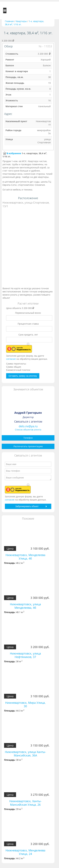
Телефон (28, 438)
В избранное (14, 153)
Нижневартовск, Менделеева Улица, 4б (25, 557)
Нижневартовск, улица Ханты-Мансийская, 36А (25, 754)
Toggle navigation (5, 10)
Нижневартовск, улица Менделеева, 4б (25, 606)
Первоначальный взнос (28, 313)
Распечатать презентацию (28, 446)
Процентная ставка (28, 324)
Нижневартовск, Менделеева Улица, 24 (25, 852)
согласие (11, 359)
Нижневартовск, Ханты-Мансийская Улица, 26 (25, 803)
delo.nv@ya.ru (28, 426)
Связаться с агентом (28, 421)
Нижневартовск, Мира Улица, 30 (25, 704)
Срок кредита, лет (28, 335)
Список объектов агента (28, 430)
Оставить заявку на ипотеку (23, 376)
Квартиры (21, 21)
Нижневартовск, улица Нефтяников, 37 (25, 655)
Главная (9, 21)
